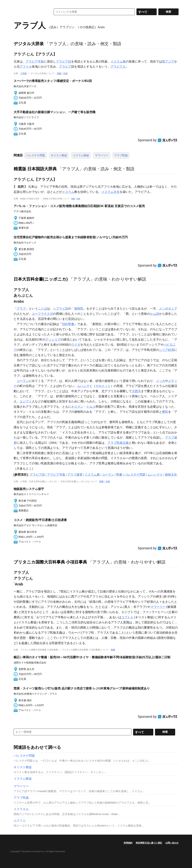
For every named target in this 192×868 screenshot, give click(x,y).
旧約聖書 (68, 324)
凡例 (65, 73)
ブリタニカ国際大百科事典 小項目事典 (50, 562)
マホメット (103, 386)
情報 (59, 73)
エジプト (26, 401)
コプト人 (127, 617)
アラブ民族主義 (118, 443)
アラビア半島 (35, 62)
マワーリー (102, 155)
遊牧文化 (171, 475)
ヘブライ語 (61, 309)
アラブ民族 (121, 155)
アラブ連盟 (75, 475)
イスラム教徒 (81, 155)
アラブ (21, 309)
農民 (165, 412)
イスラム (68, 192)
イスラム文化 (111, 192)
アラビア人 (118, 67)
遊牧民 (79, 309)
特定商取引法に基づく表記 (149, 843)
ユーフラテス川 (42, 314)
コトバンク (30, 12)
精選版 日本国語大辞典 (35, 169)
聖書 (119, 475)
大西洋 (136, 391)
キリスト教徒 (59, 155)
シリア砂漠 (167, 350)
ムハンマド (85, 386)
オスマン (77, 407)
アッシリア (53, 340)
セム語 (154, 314)
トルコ (91, 407)
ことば (42, 309)
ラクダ (76, 345)
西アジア (168, 62)
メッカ (161, 381)
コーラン (23, 381)
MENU (17, 3)
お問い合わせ (172, 843)
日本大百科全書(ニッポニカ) (41, 279)
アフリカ (26, 67)
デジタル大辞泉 (29, 44)
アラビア (65, 67)
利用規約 (128, 843)
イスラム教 (118, 62)
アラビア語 (64, 62)
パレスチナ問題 (36, 155)
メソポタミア (168, 309)
